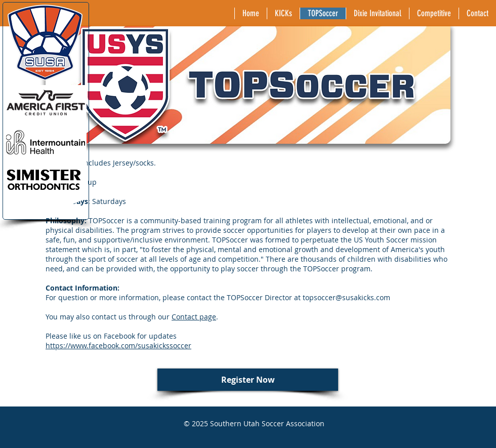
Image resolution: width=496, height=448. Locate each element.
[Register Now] (248, 380)
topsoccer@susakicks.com (346, 297)
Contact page (194, 317)
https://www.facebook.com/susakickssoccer (118, 345)
